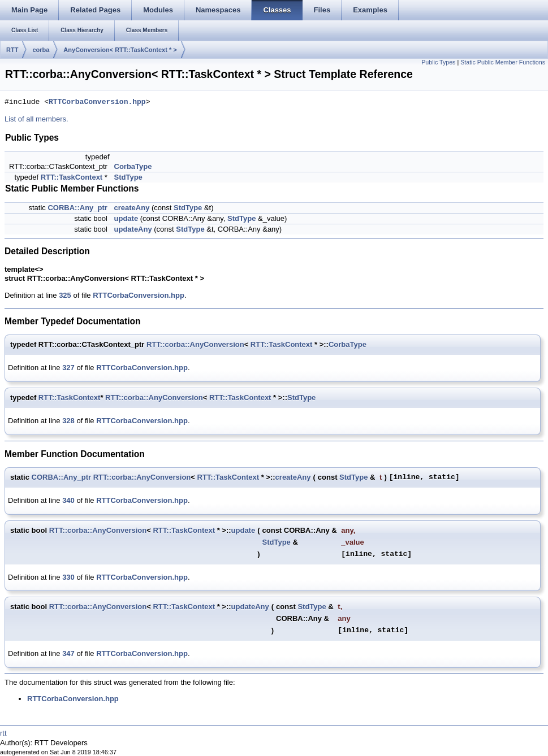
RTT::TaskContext (72, 177)
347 (68, 653)
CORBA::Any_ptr (77, 208)
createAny (132, 208)
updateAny (133, 229)
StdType (128, 177)
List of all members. (36, 119)
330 (68, 577)
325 (65, 295)
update (126, 218)
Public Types (438, 62)
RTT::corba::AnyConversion (195, 344)
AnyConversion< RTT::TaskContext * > (120, 50)
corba (41, 50)
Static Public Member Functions (503, 62)
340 (68, 500)
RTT (12, 50)
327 (68, 368)
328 (68, 421)
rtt (3, 733)
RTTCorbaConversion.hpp (97, 102)
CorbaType (133, 166)
